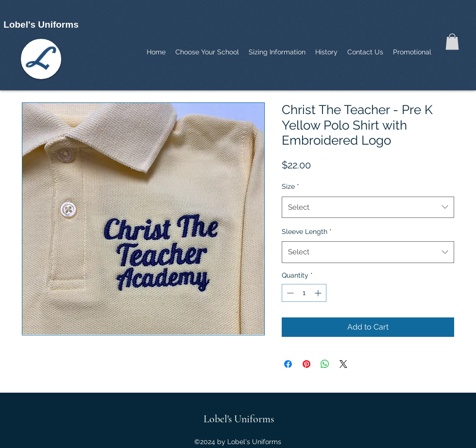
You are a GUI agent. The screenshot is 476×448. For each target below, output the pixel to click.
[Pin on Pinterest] (306, 364)
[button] (452, 41)
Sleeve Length (307, 232)
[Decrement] (289, 293)
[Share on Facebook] (288, 364)
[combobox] (368, 207)
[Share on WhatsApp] (325, 364)
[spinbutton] (304, 293)
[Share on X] (343, 364)
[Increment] (319, 293)
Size (290, 186)
